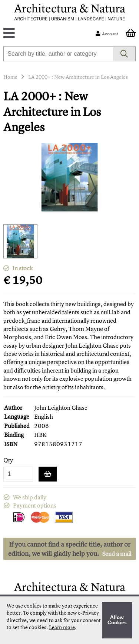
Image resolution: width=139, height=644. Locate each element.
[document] (69, 620)
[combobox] (58, 54)
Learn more (62, 627)
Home (10, 77)
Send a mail (117, 554)
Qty (8, 460)
